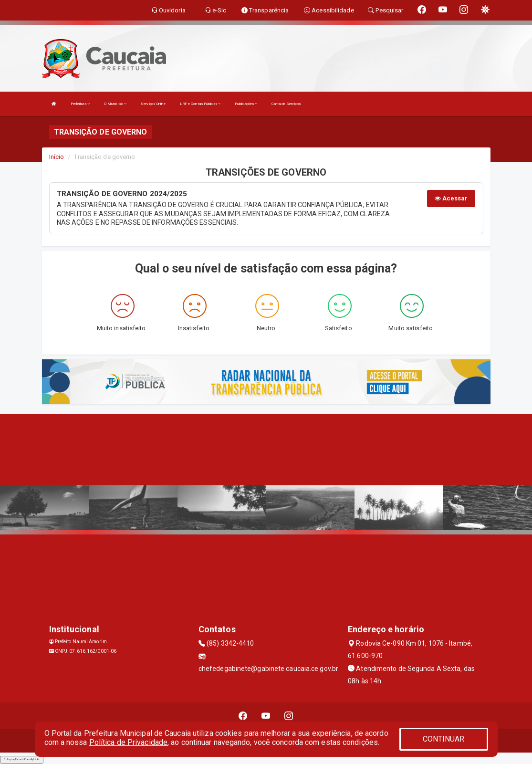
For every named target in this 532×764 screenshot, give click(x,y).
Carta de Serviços (286, 104)
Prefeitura (80, 104)
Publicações (246, 104)
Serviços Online (153, 104)
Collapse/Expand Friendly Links (22, 759)
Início (57, 157)
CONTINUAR (444, 739)
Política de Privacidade (128, 742)
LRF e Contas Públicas (200, 104)
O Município (115, 104)
